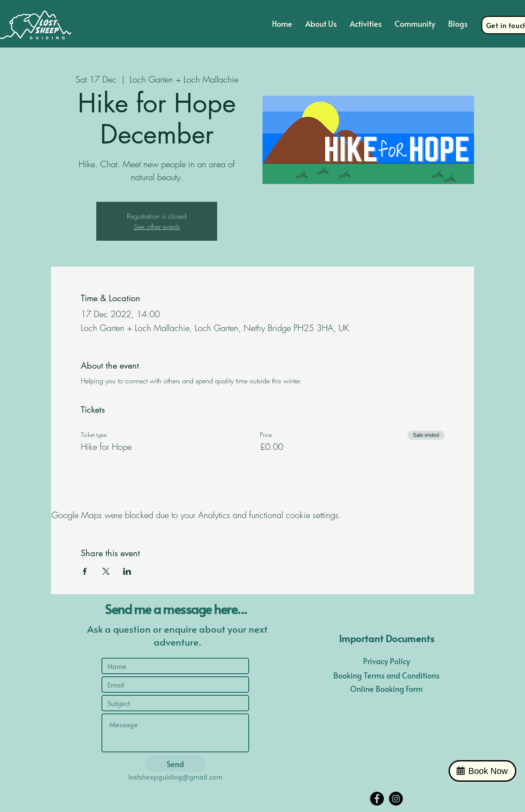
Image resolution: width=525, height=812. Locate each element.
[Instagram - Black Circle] (396, 799)
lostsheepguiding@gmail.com (175, 777)
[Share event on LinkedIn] (127, 571)
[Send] (175, 764)
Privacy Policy (387, 661)
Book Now (488, 771)
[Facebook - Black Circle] (377, 799)
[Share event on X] (106, 571)
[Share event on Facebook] (85, 571)
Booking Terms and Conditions (386, 675)
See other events (157, 226)
